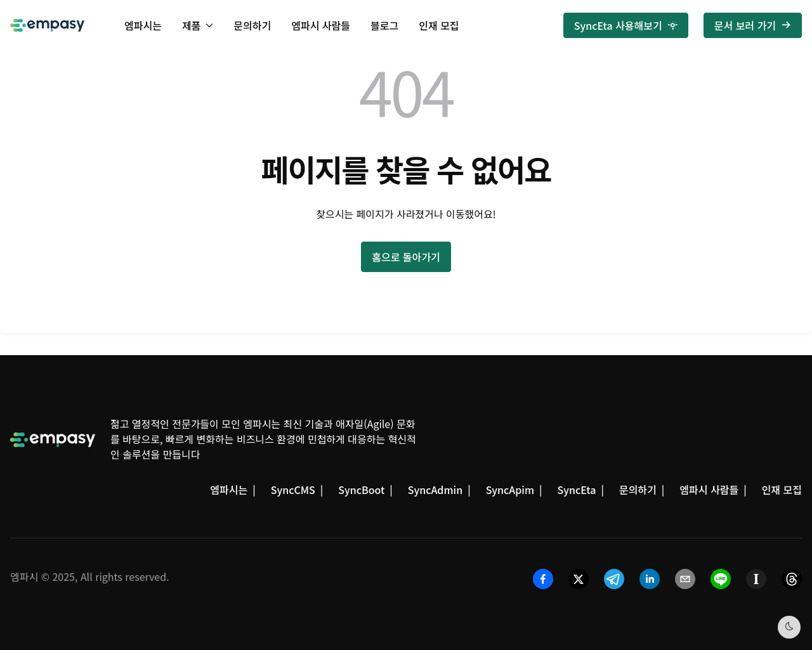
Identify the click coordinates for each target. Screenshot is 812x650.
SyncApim (510, 490)
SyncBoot (361, 490)
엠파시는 (143, 25)
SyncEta (577, 490)
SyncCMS (293, 490)
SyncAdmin (435, 490)
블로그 (384, 25)
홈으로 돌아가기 (406, 257)
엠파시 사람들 (321, 25)
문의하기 (252, 25)
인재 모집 (439, 25)
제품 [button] (198, 25)
